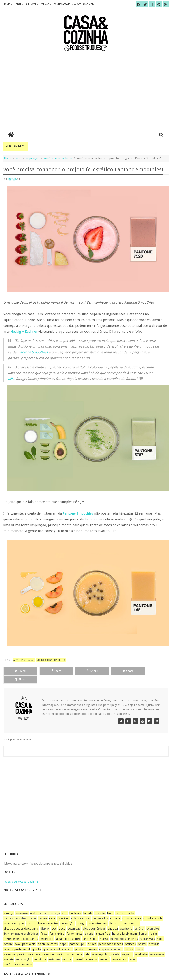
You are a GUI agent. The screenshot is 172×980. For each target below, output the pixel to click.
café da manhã (125, 905)
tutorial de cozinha (86, 951)
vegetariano (119, 951)
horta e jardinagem (125, 925)
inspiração (32, 158)
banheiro (75, 905)
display (45, 920)
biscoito (100, 905)
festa (44, 925)
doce (62, 920)
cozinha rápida (153, 910)
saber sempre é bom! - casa (22, 946)
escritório (126, 920)
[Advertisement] (86, 89)
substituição (24, 951)
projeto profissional (17, 941)
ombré (8, 935)
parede (74, 935)
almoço (9, 905)
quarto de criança (86, 941)
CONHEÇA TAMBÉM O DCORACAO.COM (74, 4)
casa (52, 910)
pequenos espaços (111, 935)
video (133, 951)
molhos (133, 930)
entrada (113, 920)
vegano (105, 951)
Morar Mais (147, 930)
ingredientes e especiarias (21, 930)
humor (143, 925)
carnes (43, 910)
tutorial (67, 951)
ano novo (22, 905)
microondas (118, 930)
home (7, 4)
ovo (17, 935)
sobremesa (157, 946)
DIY (54, 920)
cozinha (115, 910)
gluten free (103, 925)
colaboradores (81, 910)
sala (87, 946)
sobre (18, 4)
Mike (11, 379)
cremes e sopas (14, 915)
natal (160, 930)
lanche (87, 930)
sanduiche (141, 946)
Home (8, 158)
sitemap (45, 4)
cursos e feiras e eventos (42, 915)
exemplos (153, 920)
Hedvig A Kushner (24, 332)
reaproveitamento (111, 941)
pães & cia (29, 935)
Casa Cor (63, 910)
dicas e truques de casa (124, 915)
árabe (34, 905)
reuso (139, 941)
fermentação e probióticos (21, 925)
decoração (67, 915)
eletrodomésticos (94, 920)
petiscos (130, 935)
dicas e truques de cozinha (21, 920)
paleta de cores (48, 935)
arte (18, 158)
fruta (79, 925)
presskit (154, 935)
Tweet (19, 671)
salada (115, 946)
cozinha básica (132, 910)
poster (142, 935)
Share (53, 671)
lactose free (73, 930)
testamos (54, 951)
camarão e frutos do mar (20, 910)
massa (104, 930)
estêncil (139, 920)
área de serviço (50, 905)
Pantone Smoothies (33, 352)
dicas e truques (97, 915)
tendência (40, 951)
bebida (88, 905)
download (74, 920)
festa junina (57, 925)
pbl (83, 935)
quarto (36, 941)
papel (63, 935)
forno (70, 925)
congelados (100, 910)
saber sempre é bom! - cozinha (62, 946)
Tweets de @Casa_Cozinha (21, 873)
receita (129, 941)
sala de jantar (100, 946)
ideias (154, 925)
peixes (92, 935)
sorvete (9, 951)
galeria (89, 925)
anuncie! (31, 4)
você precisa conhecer (58, 158)
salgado (127, 946)
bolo (110, 905)
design (81, 915)
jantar (59, 930)
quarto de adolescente (58, 941)
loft (95, 930)
